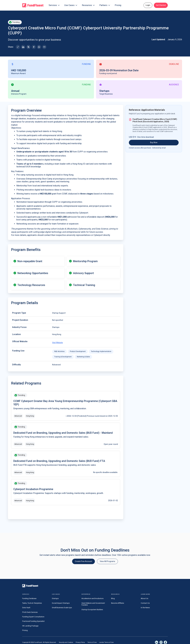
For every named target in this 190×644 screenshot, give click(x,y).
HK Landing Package (30, 626)
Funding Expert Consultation (33, 617)
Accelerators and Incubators (92, 598)
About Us (144, 598)
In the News (145, 608)
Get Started (161, 5)
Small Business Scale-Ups (62, 608)
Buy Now (154, 142)
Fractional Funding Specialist (33, 621)
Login (148, 5)
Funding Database (29, 598)
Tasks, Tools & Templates (32, 603)
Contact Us (145, 603)
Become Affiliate (118, 603)
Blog (113, 598)
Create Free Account (83, 561)
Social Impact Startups (61, 603)
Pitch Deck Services (30, 612)
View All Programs (107, 561)
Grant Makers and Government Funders (93, 604)
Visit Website (57, 343)
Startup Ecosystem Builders (92, 610)
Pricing (118, 5)
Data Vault (26, 608)
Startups (55, 598)
